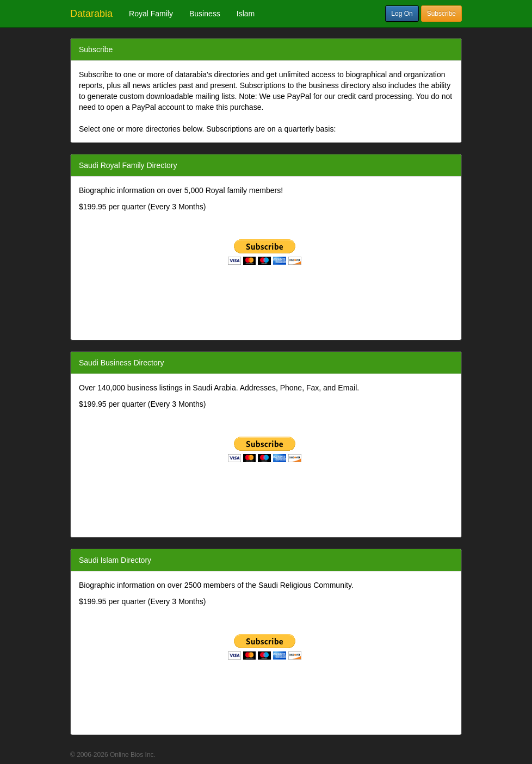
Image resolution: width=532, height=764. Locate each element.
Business (205, 14)
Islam (246, 14)
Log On (402, 14)
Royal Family (151, 14)
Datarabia (91, 14)
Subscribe (441, 14)
